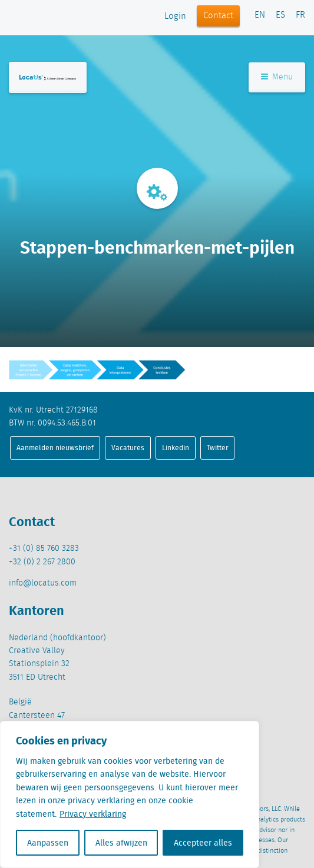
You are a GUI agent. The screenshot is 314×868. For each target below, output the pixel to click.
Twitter (218, 448)
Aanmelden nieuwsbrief (55, 448)
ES (280, 15)
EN (260, 15)
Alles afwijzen (121, 843)
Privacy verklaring (93, 814)
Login (175, 16)
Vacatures (128, 448)
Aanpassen (48, 843)
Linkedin (176, 448)
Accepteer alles (203, 843)
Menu (277, 77)
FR (300, 15)
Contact (218, 16)
